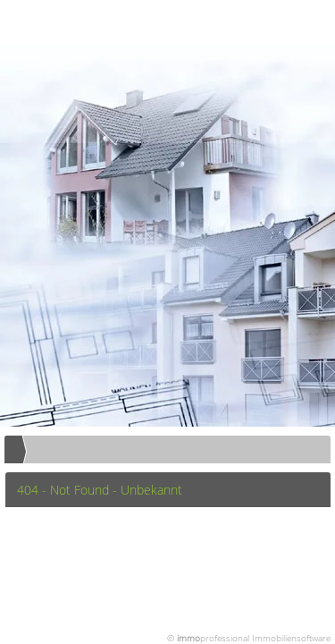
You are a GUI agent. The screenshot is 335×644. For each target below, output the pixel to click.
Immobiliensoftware (291, 638)
